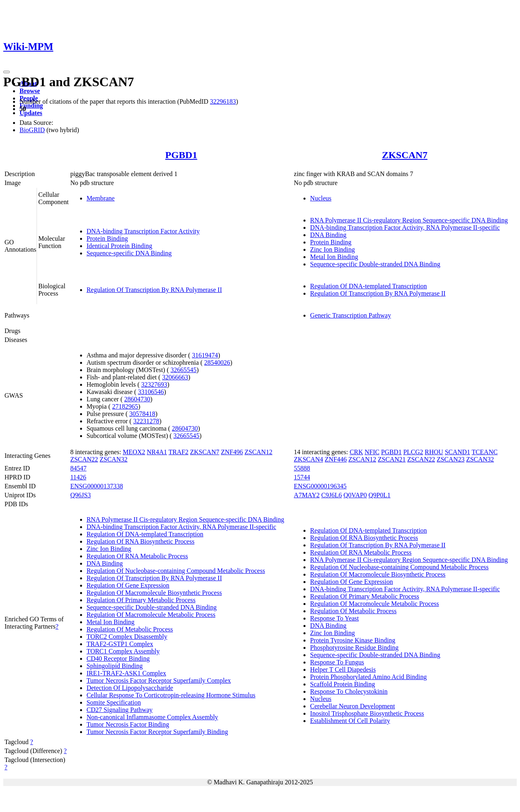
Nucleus (321, 198)
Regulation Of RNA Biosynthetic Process (141, 541)
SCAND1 (457, 452)
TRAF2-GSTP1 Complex (120, 644)
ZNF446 (336, 459)
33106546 (151, 392)
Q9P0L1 (379, 495)
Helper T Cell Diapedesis (343, 669)
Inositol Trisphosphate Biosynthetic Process (367, 713)
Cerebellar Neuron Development (352, 706)
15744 (302, 477)
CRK (356, 452)
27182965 (125, 406)
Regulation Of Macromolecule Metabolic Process (151, 615)
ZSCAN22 (84, 459)
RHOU (434, 452)
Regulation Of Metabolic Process (130, 629)
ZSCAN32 (113, 459)
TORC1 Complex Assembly (123, 651)
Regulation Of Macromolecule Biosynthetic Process (154, 593)
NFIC (372, 452)
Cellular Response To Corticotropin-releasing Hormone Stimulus (171, 695)
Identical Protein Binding (119, 246)
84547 (78, 468)
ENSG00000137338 (97, 486)
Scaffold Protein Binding (342, 684)
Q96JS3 (81, 495)
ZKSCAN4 (308, 459)
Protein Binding (107, 238)
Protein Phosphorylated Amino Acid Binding (368, 677)
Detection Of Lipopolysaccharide (130, 688)
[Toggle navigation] (6, 72)
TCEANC (485, 452)
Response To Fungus (337, 662)
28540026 (217, 362)
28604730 (137, 399)
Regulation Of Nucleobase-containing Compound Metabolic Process (176, 571)
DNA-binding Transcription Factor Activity (143, 231)
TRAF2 (179, 452)
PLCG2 (413, 452)
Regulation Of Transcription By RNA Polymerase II (154, 290)
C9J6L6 (332, 495)
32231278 (146, 421)
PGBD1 (181, 155)
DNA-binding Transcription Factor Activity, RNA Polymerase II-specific (405, 227)
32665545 (184, 370)
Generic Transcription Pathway (350, 315)
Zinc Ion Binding (332, 249)
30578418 (142, 414)
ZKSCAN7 (405, 155)
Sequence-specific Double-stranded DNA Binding (375, 264)
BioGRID (32, 130)
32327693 (154, 384)
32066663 (175, 377)
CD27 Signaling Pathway (120, 710)
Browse (30, 91)
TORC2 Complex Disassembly (127, 637)
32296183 (223, 101)
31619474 (205, 355)
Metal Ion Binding (334, 257)
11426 (78, 477)
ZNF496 (232, 452)
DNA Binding (328, 235)
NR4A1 (157, 452)
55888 (302, 468)
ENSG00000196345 (320, 486)
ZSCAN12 (258, 452)
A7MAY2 (307, 495)
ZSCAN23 (451, 459)
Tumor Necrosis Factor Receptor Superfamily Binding (157, 732)
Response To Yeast (334, 618)
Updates (31, 113)
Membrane (101, 198)
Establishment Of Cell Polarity (350, 721)
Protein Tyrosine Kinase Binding (353, 640)
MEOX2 (134, 452)
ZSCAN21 (392, 459)
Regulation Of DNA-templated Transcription (368, 286)
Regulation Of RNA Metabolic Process (137, 556)
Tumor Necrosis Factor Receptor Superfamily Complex (159, 680)
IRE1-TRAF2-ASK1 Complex (126, 673)
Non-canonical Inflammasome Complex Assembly (152, 717)
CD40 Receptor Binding (118, 659)
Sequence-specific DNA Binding (129, 253)
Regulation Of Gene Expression (128, 585)
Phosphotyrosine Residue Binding (354, 648)
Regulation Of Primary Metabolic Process (141, 600)
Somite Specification (114, 702)
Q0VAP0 (355, 495)
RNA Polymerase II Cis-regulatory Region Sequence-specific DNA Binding (409, 220)
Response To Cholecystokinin (349, 691)
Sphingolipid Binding (115, 666)
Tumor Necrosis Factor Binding (128, 724)
